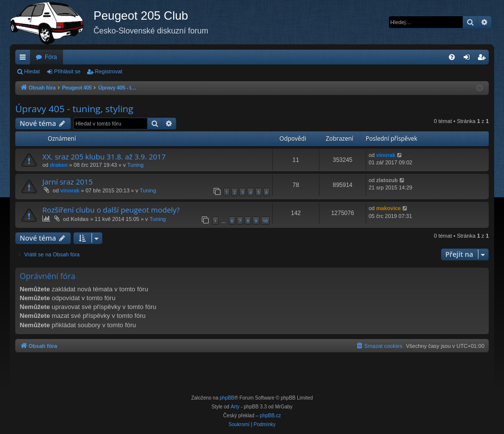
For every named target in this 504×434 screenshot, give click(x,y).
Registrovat (109, 71)
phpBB (227, 398)
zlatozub (387, 180)
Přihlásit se (67, 71)
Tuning (135, 165)
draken (59, 165)
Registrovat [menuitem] (484, 59)
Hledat (32, 71)
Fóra (51, 57)
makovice (388, 208)
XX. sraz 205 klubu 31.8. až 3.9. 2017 (104, 156)
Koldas (79, 219)
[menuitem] (452, 57)
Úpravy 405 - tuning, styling (74, 109)
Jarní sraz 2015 (67, 182)
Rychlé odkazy (25, 59)
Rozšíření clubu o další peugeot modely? (111, 210)
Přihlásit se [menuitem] (469, 59)
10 (265, 221)
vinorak (386, 155)
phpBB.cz (270, 416)
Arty (235, 407)
